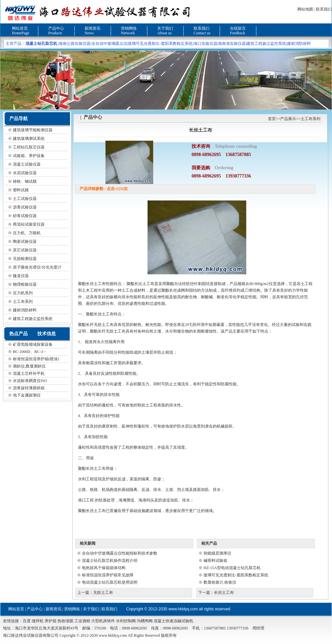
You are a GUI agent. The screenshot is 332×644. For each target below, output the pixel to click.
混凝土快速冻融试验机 (173, 621)
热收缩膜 (65, 621)
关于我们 (165, 28)
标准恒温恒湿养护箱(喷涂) (36, 359)
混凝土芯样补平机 (29, 373)
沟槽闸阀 (145, 621)
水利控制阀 (126, 621)
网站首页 (20, 28)
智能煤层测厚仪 (217, 553)
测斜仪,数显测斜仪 (29, 366)
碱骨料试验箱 (215, 561)
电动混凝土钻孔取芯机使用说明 (110, 582)
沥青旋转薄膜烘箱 (29, 388)
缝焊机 (38, 621)
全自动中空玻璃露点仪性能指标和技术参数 (120, 553)
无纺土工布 (103, 593)
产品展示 (288, 119)
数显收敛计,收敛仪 (220, 582)
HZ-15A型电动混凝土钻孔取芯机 (232, 568)
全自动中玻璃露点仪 (109, 44)
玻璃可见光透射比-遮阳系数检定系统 (160, 44)
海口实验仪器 (205, 44)
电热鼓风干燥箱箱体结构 (104, 568)
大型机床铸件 (103, 621)
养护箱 (51, 621)
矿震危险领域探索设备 (33, 344)
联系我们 (324, 9)
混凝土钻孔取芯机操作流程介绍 (110, 561)
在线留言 (238, 28)
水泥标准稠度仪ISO (30, 381)
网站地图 (305, 9)
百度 (27, 621)
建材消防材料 (299, 44)
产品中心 (56, 28)
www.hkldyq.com (183, 609)
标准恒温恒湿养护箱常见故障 (108, 575)
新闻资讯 (92, 28)
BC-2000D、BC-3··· (29, 352)
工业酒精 (82, 621)
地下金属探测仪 (27, 395)
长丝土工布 (224, 593)
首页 (272, 119)
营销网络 (129, 28)
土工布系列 (311, 119)
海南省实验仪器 (232, 44)
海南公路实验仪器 (75, 44)
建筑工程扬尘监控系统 (266, 44)
